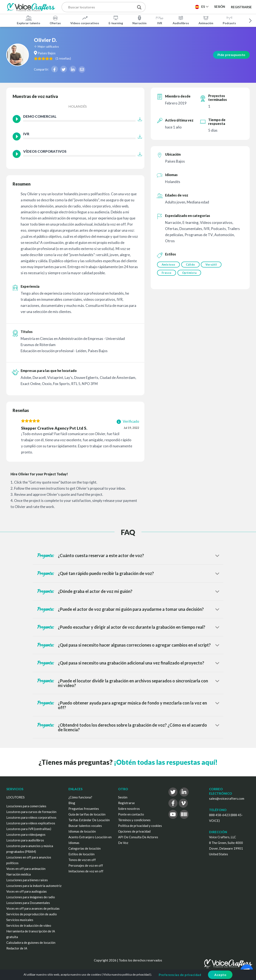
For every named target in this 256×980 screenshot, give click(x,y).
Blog (72, 803)
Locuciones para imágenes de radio (31, 897)
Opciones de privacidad (134, 831)
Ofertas (55, 20)
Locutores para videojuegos (26, 834)
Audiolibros (181, 20)
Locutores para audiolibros (25, 840)
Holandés (78, 106)
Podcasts (229, 20)
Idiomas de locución (82, 831)
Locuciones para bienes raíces (27, 880)
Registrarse (241, 7)
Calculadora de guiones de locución (31, 943)
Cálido (191, 265)
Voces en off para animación (26, 869)
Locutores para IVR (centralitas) (29, 829)
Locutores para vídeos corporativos (31, 817)
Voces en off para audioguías (27, 891)
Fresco (167, 273)
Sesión (123, 797)
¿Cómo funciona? (80, 797)
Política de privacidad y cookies (140, 826)
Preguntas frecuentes (84, 809)
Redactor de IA (17, 948)
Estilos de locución (81, 854)
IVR (160, 20)
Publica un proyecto (173, 8)
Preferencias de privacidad (180, 975)
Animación (206, 20)
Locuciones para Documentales (28, 903)
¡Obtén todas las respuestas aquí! (166, 762)
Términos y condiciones (134, 820)
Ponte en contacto (131, 814)
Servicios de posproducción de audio (32, 914)
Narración (139, 20)
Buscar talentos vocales (85, 826)
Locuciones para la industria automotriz (34, 886)
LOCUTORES (15, 797)
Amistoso (168, 265)
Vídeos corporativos (85, 20)
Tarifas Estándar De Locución (89, 820)
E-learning (116, 20)
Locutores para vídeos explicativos (31, 823)
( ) (82, 58)
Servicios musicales (20, 920)
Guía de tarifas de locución (87, 814)
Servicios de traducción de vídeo (29, 925)
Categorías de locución (85, 848)
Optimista (190, 273)
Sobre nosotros (129, 809)
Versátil (213, 265)
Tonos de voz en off (82, 860)
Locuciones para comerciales (26, 806)
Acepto (220, 975)
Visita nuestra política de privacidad (126, 974)
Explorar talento (29, 20)
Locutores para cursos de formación (31, 812)
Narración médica (19, 874)
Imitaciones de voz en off (86, 871)
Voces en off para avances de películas (33, 908)
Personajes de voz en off (86, 865)
